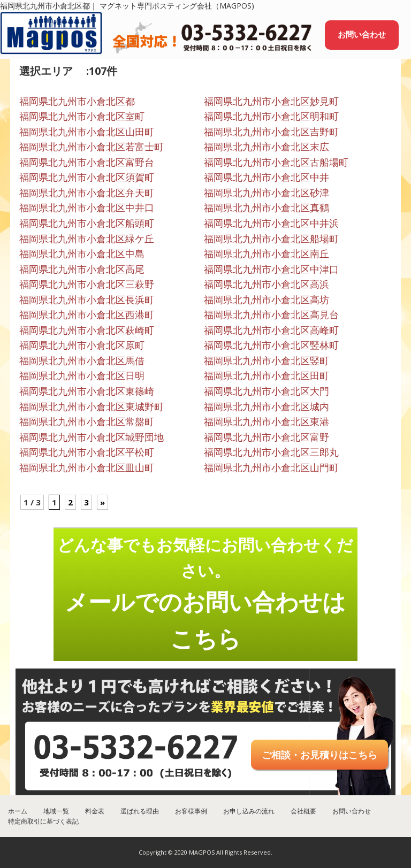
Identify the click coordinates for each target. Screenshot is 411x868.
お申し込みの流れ (249, 811)
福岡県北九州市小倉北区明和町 (271, 116)
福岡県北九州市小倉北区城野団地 (92, 437)
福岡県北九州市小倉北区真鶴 (267, 208)
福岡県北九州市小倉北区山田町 (87, 132)
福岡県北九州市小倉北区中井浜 (271, 223)
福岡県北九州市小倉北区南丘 (267, 254)
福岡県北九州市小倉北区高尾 (82, 269)
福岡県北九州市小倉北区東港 (267, 421)
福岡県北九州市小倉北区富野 (267, 437)
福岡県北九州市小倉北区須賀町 (87, 177)
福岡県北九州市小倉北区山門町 (271, 467)
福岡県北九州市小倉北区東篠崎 (87, 391)
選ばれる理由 (140, 811)
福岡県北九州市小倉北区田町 (267, 375)
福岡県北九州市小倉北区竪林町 (271, 345)
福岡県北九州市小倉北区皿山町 (87, 467)
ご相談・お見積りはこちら (319, 755)
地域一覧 (56, 811)
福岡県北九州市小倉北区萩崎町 (87, 330)
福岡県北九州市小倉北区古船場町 (276, 162)
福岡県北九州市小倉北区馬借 (82, 360)
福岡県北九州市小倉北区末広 (267, 147)
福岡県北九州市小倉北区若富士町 (92, 147)
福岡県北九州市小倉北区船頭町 (87, 223)
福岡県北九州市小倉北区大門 (267, 391)
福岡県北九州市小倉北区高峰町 (271, 330)
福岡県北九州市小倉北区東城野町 (92, 406)
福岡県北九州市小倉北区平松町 (87, 452)
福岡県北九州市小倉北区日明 (82, 375)
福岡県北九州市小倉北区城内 (267, 406)
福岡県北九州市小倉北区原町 (82, 345)
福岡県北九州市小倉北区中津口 (271, 269)
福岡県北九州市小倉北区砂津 (267, 193)
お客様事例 (191, 811)
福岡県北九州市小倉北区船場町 (271, 239)
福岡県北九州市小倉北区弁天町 (87, 193)
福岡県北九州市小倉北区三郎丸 (271, 452)
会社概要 (303, 811)
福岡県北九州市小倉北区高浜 (267, 284)
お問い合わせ (362, 34)
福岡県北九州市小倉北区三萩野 (87, 284)
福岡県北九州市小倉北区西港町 (87, 314)
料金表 (95, 811)
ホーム (18, 811)
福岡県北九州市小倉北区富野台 (87, 162)
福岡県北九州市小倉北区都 (77, 101)
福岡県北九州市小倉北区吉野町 (271, 132)
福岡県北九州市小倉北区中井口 (87, 208)
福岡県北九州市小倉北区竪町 (267, 360)
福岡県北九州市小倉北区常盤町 (87, 421)
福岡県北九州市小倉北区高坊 (267, 299)
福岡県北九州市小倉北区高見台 (271, 314)
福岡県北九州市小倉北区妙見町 (271, 101)
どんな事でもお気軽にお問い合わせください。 (205, 594)
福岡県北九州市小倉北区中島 (82, 254)
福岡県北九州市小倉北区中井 (267, 177)
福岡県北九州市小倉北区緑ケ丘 (87, 239)
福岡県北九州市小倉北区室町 (82, 116)
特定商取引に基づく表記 (43, 821)
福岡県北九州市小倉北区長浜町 (87, 299)
